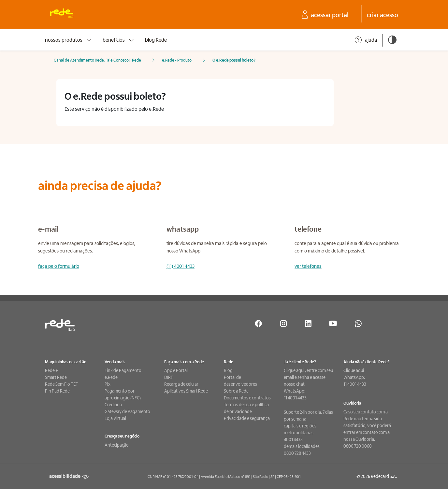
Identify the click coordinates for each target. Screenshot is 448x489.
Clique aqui (294, 370)
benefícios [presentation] (119, 40)
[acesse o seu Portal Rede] (330, 15)
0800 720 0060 (358, 446)
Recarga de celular (181, 384)
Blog (228, 370)
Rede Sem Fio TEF (61, 384)
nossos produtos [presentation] (69, 40)
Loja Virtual (115, 418)
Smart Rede (56, 377)
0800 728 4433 (297, 453)
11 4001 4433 (295, 397)
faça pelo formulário (59, 266)
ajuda (366, 40)
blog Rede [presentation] (156, 40)
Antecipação (117, 445)
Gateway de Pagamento (127, 411)
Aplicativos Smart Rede (186, 391)
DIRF (169, 377)
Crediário (113, 404)
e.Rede (111, 377)
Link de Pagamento (123, 370)
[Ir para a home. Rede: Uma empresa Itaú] (66, 14)
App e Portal (176, 370)
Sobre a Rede (236, 391)
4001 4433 (293, 439)
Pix (108, 384)
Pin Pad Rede (57, 391)
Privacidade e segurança (247, 418)
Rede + (51, 370)
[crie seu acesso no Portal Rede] (383, 15)
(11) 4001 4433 (181, 266)
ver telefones (308, 266)
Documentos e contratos (247, 397)
